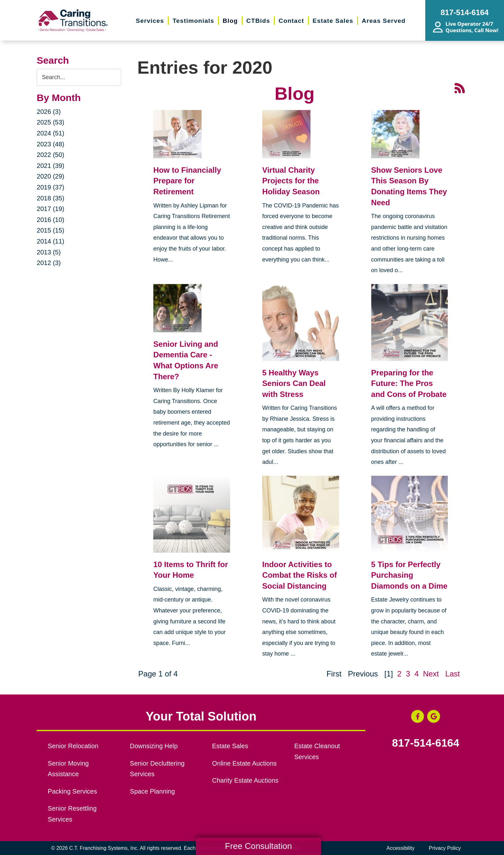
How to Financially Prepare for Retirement (187, 181)
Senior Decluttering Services (157, 769)
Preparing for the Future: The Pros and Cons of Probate (409, 383)
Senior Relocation (73, 746)
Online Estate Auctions (244, 763)
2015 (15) (50, 230)
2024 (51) (50, 133)
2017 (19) (50, 209)
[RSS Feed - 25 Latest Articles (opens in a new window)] (460, 88)
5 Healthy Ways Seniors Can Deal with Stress (294, 383)
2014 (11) (50, 241)
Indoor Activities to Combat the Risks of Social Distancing (300, 575)
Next (431, 674)
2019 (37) (50, 187)
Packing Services (72, 791)
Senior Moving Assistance (68, 769)
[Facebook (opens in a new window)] (418, 716)
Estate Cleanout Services (317, 751)
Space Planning (152, 791)
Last (452, 674)
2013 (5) (49, 252)
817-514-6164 (426, 743)
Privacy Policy (445, 848)
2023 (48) (50, 144)
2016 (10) (50, 220)
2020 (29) (50, 176)
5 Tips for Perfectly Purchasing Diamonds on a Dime (409, 575)
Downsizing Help (154, 746)
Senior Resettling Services (72, 814)
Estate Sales (230, 746)
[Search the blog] (79, 77)
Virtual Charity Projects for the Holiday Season (291, 181)
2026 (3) (49, 112)
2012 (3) (49, 263)
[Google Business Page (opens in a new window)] (434, 716)
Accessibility (401, 848)
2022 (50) (50, 155)
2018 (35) (50, 198)
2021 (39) (50, 166)
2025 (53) (50, 122)
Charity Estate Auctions (245, 780)
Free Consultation (258, 846)
